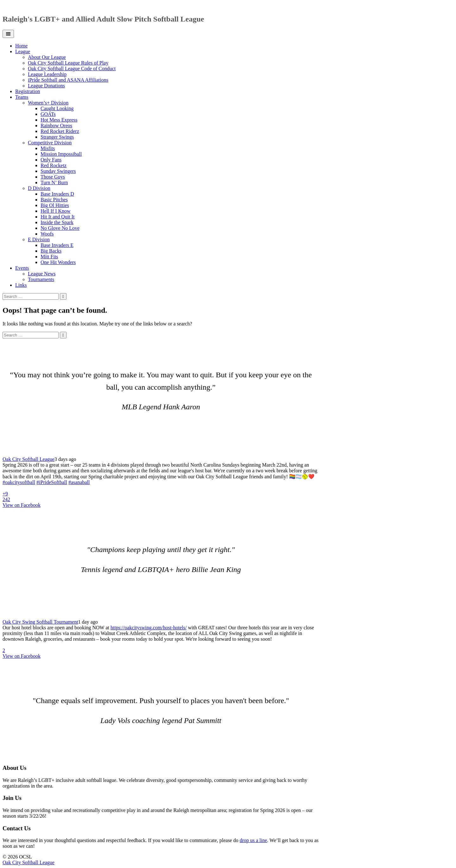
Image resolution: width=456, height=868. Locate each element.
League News (42, 274)
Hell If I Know (56, 211)
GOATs (48, 114)
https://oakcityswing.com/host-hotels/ (149, 628)
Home (21, 46)
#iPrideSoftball (52, 482)
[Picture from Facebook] (117, 494)
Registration (28, 91)
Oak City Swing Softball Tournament (40, 622)
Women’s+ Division (48, 103)
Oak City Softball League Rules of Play (68, 63)
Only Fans (51, 160)
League (23, 51)
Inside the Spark (57, 222)
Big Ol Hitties (55, 205)
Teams (22, 97)
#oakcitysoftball (19, 482)
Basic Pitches (54, 200)
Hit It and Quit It (58, 217)
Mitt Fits (49, 257)
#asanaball (79, 482)
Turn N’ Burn (54, 182)
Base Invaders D (57, 194)
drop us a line (253, 840)
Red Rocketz (54, 165)
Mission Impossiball (61, 154)
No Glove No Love (60, 228)
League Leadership (47, 74)
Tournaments (41, 279)
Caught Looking (57, 108)
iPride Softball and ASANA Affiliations (68, 80)
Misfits (48, 148)
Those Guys (53, 177)
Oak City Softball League (28, 459)
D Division (39, 188)
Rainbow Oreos (56, 126)
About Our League (47, 57)
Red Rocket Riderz (60, 131)
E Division (39, 239)
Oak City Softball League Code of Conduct (72, 69)
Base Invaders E (57, 245)
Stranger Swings (57, 137)
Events (22, 268)
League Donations (46, 86)
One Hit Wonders (58, 262)
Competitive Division (50, 143)
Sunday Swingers (58, 171)
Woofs (47, 234)
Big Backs (51, 251)
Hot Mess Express (59, 120)
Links (21, 285)
